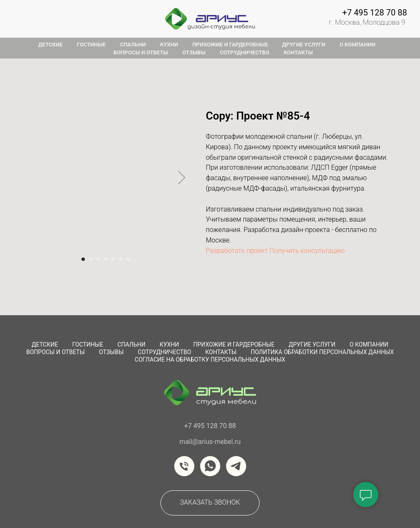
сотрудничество (164, 352)
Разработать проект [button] (237, 251)
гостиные (91, 45)
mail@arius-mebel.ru (210, 442)
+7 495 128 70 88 (375, 13)
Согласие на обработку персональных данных (210, 360)
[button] (210, 503)
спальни (133, 45)
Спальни (131, 344)
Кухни (169, 344)
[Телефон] (184, 466)
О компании (369, 344)
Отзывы (111, 352)
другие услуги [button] (304, 45)
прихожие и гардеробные (230, 45)
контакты (298, 52)
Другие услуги (312, 344)
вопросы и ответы (141, 52)
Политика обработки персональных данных (322, 352)
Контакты (221, 352)
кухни (169, 45)
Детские (45, 344)
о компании (357, 45)
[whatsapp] (210, 466)
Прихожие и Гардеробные (234, 344)
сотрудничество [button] (245, 52)
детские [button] (51, 45)
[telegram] (236, 466)
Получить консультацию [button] (307, 251)
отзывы (194, 52)
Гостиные (88, 344)
